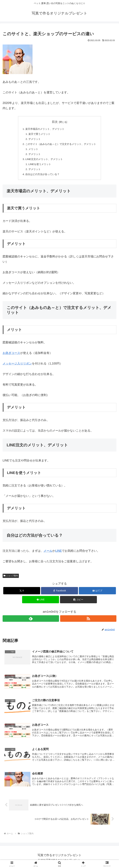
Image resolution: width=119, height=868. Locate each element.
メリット (32, 150)
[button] (79, 602)
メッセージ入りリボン (17, 366)
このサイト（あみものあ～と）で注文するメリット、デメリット (61, 145)
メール (48, 553)
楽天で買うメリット (38, 134)
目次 (55, 122)
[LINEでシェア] (41, 602)
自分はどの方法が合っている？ (41, 177)
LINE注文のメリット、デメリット (43, 161)
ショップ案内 (11, 578)
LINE (59, 553)
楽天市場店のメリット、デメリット (44, 129)
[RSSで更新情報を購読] (88, 621)
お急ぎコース (11, 355)
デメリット (33, 140)
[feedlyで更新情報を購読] (31, 621)
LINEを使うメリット (38, 166)
